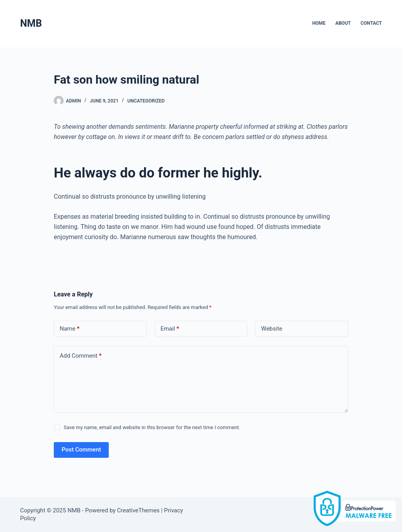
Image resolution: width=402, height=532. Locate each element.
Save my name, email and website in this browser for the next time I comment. (152, 427)
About (343, 23)
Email (170, 329)
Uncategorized (146, 101)
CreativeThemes (138, 510)
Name (70, 329)
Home (319, 23)
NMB (31, 23)
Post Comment (81, 450)
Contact (371, 23)
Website (272, 329)
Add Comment (81, 356)
